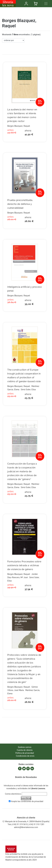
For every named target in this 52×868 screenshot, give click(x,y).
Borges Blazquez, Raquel (19, 126)
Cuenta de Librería (25, 750)
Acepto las (27, 801)
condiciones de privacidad (32, 801)
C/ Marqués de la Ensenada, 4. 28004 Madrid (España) (26, 821)
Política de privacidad (25, 753)
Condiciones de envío (25, 756)
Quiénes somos (25, 747)
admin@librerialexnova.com (26, 827)
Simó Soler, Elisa (28, 390)
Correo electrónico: (13, 794)
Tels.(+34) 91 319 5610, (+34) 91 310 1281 (26, 824)
